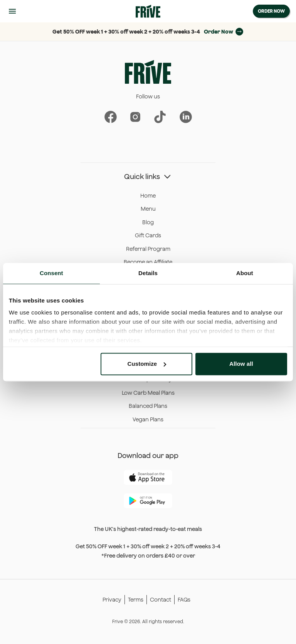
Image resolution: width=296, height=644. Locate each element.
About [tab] (245, 273)
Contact (161, 600)
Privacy (112, 600)
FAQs (184, 600)
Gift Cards (148, 235)
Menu (148, 209)
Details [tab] (148, 273)
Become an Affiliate (148, 262)
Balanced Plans (148, 406)
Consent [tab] (51, 273)
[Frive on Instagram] (135, 117)
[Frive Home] (148, 11)
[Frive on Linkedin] (186, 117)
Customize (147, 364)
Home (148, 196)
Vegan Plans (148, 419)
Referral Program (148, 249)
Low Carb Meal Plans (148, 393)
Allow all (241, 364)
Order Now (271, 11)
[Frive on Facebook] (110, 117)
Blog (148, 222)
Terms (136, 600)
